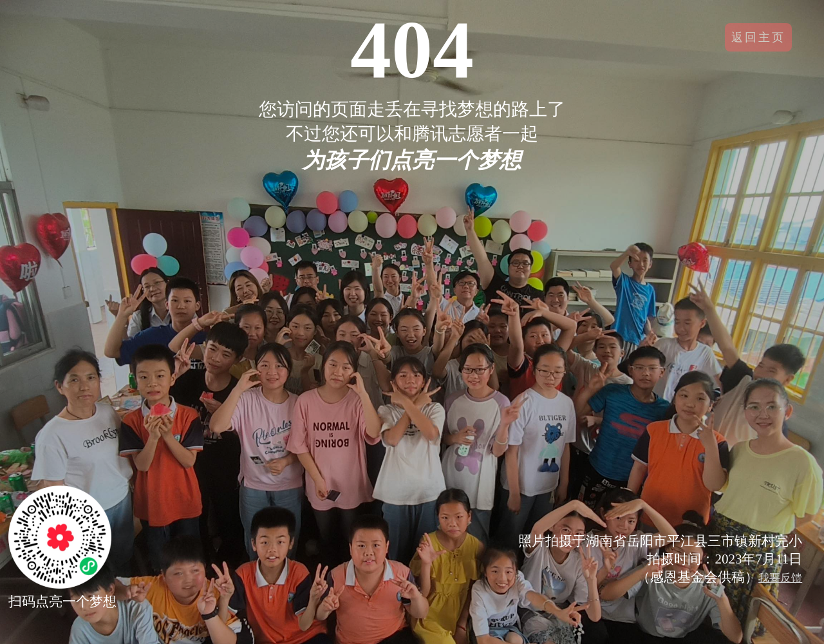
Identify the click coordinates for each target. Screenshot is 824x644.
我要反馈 (780, 578)
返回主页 (758, 37)
